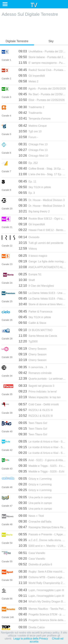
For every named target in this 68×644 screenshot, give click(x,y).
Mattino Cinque (33, 126)
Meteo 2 (28, 81)
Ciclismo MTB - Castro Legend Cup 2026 (42, 577)
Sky (51, 41)
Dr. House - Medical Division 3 (42, 200)
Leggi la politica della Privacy (31, 639)
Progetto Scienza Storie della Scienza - (42, 620)
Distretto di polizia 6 (35, 564)
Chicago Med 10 (33, 155)
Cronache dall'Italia (35, 521)
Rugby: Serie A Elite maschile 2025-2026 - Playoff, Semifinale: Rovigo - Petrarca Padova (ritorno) (42, 571)
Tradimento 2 (31, 107)
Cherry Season (32, 348)
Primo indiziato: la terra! (38, 391)
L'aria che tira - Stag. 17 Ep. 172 (42, 174)
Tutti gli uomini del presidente (41, 243)
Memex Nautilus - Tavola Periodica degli (42, 609)
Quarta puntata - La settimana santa (42, 378)
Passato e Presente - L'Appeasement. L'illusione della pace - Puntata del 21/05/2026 (42, 534)
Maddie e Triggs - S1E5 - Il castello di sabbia (42, 466)
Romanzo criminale (35, 373)
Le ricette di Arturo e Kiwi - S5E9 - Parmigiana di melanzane (42, 447)
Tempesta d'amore (35, 118)
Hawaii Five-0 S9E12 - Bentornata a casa (42, 230)
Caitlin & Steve (32, 323)
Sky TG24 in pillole (35, 187)
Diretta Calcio (32, 627)
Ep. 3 (27, 193)
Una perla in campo (35, 497)
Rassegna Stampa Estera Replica (42, 527)
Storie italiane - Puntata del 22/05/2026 (42, 57)
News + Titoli (31, 516)
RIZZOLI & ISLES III (36, 410)
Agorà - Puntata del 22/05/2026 (42, 88)
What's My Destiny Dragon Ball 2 (42, 601)
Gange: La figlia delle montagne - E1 (42, 261)
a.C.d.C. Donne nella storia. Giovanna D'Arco (42, 540)
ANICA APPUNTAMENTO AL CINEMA (42, 267)
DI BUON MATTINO (35, 330)
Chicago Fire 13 (33, 144)
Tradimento (30, 113)
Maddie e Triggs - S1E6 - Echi (41, 471)
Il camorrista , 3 (33, 367)
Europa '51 (30, 274)
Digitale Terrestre (17, 41)
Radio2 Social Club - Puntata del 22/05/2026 (42, 70)
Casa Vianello (32, 553)
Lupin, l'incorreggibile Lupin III (41, 590)
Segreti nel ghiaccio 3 (36, 386)
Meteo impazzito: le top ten (40, 397)
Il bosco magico (33, 256)
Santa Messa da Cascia (38, 336)
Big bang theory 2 (34, 211)
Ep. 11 (27, 181)
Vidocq (28, 248)
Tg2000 (28, 341)
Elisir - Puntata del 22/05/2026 (42, 100)
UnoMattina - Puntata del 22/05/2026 (42, 51)
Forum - (28, 137)
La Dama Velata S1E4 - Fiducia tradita (42, 298)
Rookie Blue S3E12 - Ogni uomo (42, 218)
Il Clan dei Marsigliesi (36, 286)
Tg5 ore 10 (30, 131)
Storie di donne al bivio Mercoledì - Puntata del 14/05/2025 (42, 304)
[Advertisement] (34, 27)
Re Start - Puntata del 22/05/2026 (42, 94)
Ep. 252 (28, 163)
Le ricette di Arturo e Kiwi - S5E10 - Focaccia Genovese (42, 453)
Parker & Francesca (35, 311)
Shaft (27, 280)
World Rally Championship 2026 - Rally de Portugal (42, 583)
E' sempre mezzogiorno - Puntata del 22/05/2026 (42, 63)
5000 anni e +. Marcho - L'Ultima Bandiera (42, 546)
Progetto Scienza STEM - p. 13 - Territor (42, 614)
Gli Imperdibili (32, 75)
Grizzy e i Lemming (35, 478)
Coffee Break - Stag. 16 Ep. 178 (42, 168)
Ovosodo (29, 237)
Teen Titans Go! (33, 423)
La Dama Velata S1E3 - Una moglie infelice (42, 293)
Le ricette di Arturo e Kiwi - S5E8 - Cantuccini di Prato (42, 441)
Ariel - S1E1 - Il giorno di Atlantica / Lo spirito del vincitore (42, 460)
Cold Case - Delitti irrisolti (39, 404)
